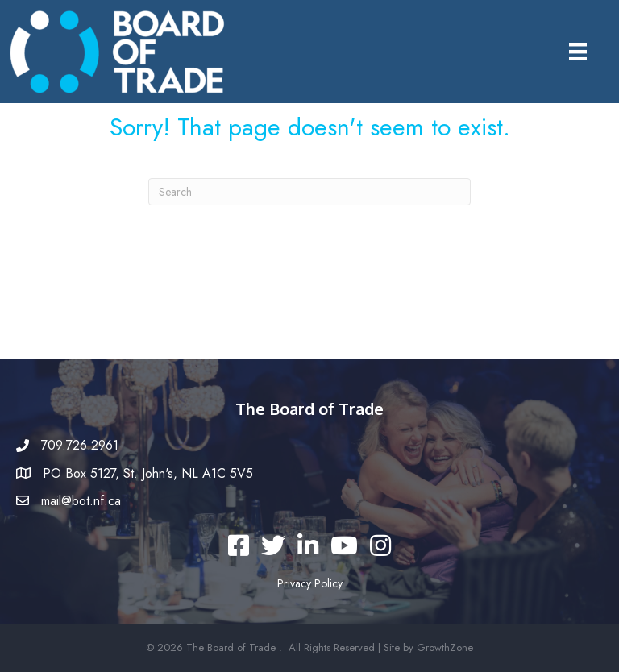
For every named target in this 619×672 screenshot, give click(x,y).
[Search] (309, 192)
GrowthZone (445, 647)
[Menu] (578, 52)
